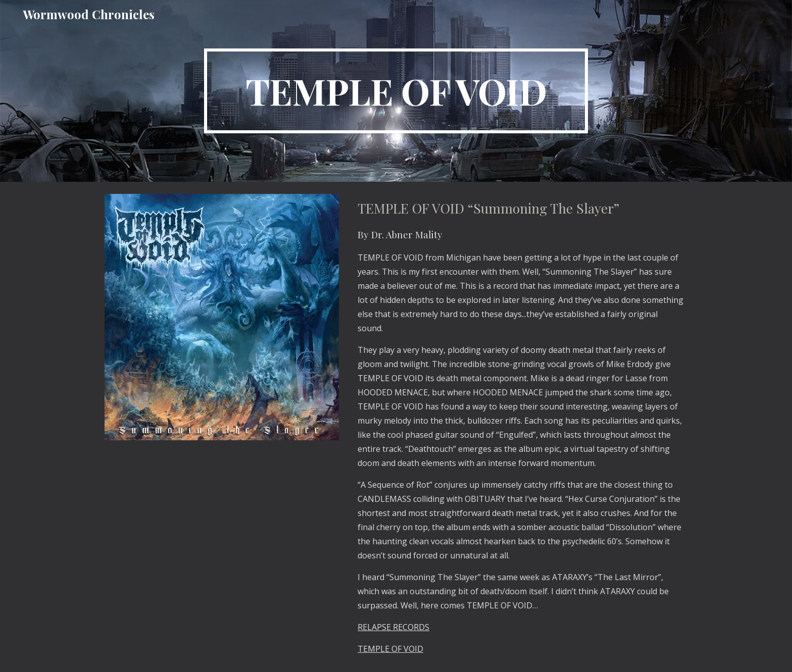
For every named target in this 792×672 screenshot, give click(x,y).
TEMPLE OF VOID (390, 649)
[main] (396, 91)
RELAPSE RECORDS (393, 627)
